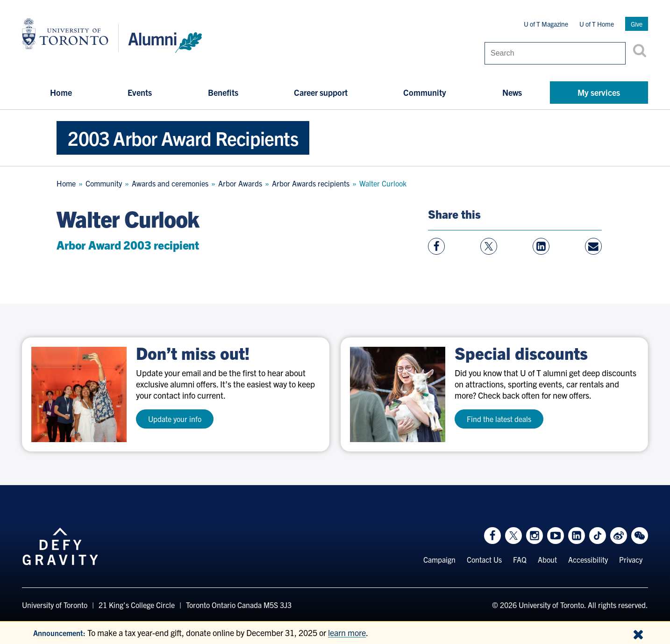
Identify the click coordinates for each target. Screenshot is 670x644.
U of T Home (597, 24)
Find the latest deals (499, 419)
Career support (321, 92)
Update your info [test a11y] (175, 419)
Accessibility (588, 559)
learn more (347, 633)
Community (425, 92)
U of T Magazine (546, 24)
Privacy (631, 559)
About (547, 559)
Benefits (223, 92)
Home (61, 92)
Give (637, 24)
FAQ (520, 559)
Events (140, 92)
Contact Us (484, 559)
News (512, 92)
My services (599, 92)
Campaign (439, 559)
